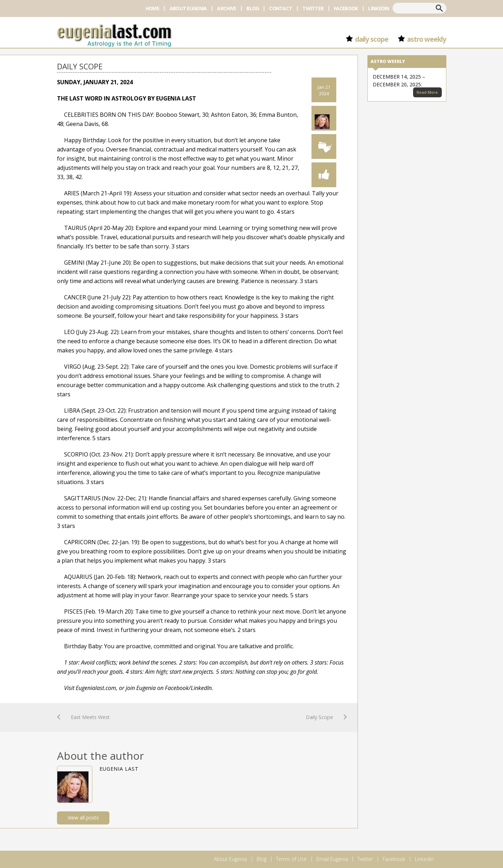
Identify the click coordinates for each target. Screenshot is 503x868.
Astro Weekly (427, 39)
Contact (281, 8)
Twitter (313, 8)
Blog (253, 8)
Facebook (346, 8)
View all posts (83, 818)
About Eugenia (188, 8)
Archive (227, 8)
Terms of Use (291, 859)
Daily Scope (372, 39)
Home (152, 8)
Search (439, 8)
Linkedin (379, 8)
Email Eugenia (332, 859)
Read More (427, 92)
